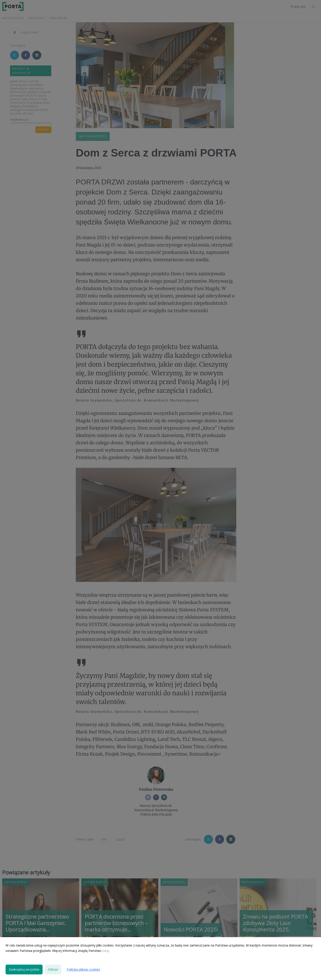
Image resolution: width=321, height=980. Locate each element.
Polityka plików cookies (83, 969)
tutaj (106, 951)
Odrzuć (53, 969)
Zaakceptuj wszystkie (24, 969)
